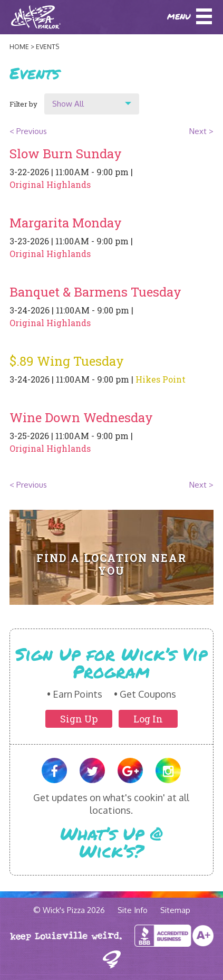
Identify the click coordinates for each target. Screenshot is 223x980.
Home (19, 47)
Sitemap (175, 910)
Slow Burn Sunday (66, 154)
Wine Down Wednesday (81, 417)
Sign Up (79, 719)
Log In (148, 719)
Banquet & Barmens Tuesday (95, 292)
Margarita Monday (66, 223)
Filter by (23, 104)
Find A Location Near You (111, 564)
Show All (68, 104)
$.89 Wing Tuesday (67, 361)
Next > (201, 131)
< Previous (28, 131)
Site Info (133, 910)
